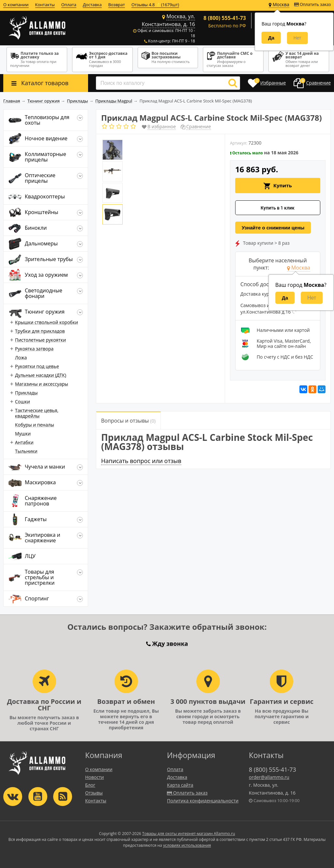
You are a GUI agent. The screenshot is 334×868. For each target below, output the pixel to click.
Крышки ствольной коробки (46, 322)
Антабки (24, 442)
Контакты (45, 5)
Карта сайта (180, 785)
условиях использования (187, 845)
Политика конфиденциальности (203, 801)
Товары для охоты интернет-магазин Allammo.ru (189, 834)
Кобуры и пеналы (35, 425)
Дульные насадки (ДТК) (41, 375)
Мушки (23, 434)
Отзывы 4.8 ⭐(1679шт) (155, 5)
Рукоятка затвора (34, 349)
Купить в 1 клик (278, 208)
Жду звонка (167, 643)
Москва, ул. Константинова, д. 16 (168, 20)
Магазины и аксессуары (42, 384)
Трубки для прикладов (40, 331)
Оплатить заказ (312, 4)
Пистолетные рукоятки (40, 340)
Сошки (23, 402)
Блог (90, 785)
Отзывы (94, 793)
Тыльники (26, 451)
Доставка (92, 5)
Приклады (26, 393)
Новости (94, 777)
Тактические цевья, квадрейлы (37, 413)
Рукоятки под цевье (37, 366)
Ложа (21, 357)
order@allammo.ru (269, 777)
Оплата (69, 5)
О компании (16, 5)
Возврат (117, 5)
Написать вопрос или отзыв (141, 461)
